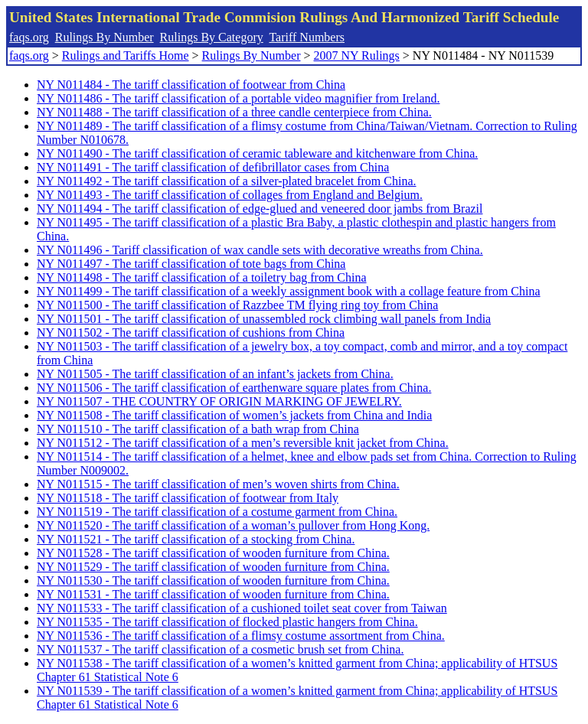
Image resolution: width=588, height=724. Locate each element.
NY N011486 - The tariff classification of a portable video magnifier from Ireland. (238, 98)
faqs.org (29, 37)
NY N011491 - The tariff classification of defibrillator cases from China (213, 167)
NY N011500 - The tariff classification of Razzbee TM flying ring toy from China (237, 305)
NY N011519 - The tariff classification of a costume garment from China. (217, 512)
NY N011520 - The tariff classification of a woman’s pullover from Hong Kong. (233, 525)
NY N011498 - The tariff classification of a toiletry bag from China (202, 277)
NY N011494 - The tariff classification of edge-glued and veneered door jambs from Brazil (260, 209)
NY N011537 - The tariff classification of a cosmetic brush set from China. (220, 649)
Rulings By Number (105, 37)
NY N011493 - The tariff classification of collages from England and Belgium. (230, 195)
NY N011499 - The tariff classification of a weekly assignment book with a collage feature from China (289, 291)
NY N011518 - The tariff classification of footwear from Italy (188, 498)
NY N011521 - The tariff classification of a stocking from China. (196, 539)
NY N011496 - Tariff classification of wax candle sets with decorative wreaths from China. (260, 250)
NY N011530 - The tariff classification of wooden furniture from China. (213, 581)
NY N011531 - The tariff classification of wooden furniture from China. (213, 594)
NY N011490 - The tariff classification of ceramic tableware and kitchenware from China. (257, 153)
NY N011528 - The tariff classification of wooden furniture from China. (213, 553)
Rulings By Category (212, 37)
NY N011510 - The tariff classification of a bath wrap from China (198, 429)
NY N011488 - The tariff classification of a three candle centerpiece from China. (234, 112)
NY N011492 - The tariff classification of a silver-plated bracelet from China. (227, 181)
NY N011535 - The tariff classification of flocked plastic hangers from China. (227, 622)
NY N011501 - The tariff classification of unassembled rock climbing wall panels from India (264, 319)
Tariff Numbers (307, 37)
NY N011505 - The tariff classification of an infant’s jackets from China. (215, 374)
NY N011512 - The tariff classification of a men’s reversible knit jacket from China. (243, 443)
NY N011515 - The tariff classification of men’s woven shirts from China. (218, 484)
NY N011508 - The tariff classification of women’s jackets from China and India (234, 415)
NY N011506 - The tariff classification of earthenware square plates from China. (234, 388)
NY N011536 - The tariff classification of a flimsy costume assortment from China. (241, 636)
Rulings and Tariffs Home (126, 55)
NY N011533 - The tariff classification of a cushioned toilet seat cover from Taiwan (242, 608)
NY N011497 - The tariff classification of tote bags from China (191, 264)
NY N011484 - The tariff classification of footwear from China (191, 85)
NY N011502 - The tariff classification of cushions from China (191, 333)
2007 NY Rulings (357, 55)
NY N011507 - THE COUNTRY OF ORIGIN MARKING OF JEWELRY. (219, 401)
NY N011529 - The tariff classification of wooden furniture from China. (213, 567)
